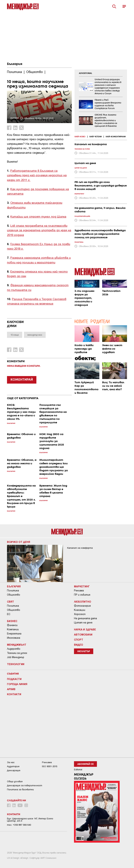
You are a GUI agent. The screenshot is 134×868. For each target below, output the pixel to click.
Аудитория (13, 766)
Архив (11, 689)
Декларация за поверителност (25, 785)
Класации (80, 610)
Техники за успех (17, 653)
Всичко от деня (19, 542)
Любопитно (83, 602)
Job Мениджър (16, 657)
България (15, 64)
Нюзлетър (84, 652)
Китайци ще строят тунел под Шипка (38, 216)
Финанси (12, 625)
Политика (13, 591)
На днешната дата (85, 618)
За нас (11, 762)
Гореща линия (17, 684)
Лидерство (14, 649)
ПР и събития (82, 595)
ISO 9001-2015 (50, 766)
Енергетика (14, 634)
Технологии (16, 664)
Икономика (14, 638)
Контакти (14, 694)
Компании (13, 629)
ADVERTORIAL (86, 73)
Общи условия (15, 781)
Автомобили (83, 634)
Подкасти (14, 679)
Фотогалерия (82, 606)
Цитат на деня (83, 623)
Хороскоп (80, 614)
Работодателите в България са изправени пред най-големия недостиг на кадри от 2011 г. (37, 175)
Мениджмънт (17, 645)
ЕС (9, 614)
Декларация (14, 770)
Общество (14, 595)
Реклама (79, 591)
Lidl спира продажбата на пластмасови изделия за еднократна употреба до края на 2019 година (39, 230)
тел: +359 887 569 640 (19, 825)
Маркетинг (82, 586)
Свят (10, 602)
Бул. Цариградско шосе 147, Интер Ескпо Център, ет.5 (30, 820)
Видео (79, 645)
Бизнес (12, 621)
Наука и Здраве (85, 629)
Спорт (79, 640)
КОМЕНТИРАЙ (22, 380)
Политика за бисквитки (20, 789)
